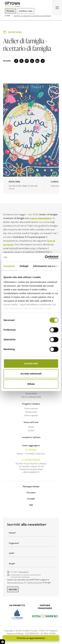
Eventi (31, 430)
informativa (23, 572)
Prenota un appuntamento (31, 638)
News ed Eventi (31, 422)
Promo (10, 11)
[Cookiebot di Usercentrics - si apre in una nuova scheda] (45, 257)
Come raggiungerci (31, 446)
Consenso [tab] (9, 266)
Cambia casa (26, 11)
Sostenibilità (31, 394)
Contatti (31, 499)
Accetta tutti (31, 363)
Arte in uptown (31, 415)
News (31, 427)
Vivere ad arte (31, 409)
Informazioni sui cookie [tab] (46, 266)
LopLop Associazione (40, 218)
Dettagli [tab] (24, 266)
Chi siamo (31, 493)
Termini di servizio (34, 583)
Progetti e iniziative (31, 404)
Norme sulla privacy (15, 583)
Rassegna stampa (31, 486)
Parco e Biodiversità (31, 397)
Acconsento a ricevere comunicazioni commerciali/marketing (26, 576)
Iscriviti (13, 589)
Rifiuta (31, 384)
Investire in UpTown (31, 437)
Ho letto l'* (20, 572)
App (31, 505)
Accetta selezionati (31, 374)
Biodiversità (31, 412)
